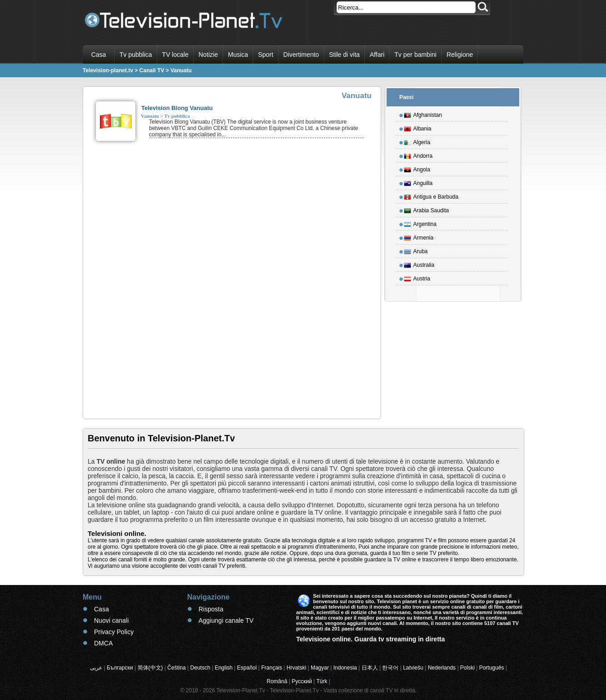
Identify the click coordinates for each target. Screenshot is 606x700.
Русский (302, 681)
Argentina (420, 223)
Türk (322, 681)
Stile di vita (344, 55)
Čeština (176, 668)
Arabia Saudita (427, 209)
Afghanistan (423, 114)
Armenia (419, 236)
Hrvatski (296, 668)
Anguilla (418, 182)
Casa (99, 55)
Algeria (417, 141)
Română (277, 681)
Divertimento (301, 55)
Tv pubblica (136, 55)
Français (272, 668)
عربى (96, 668)
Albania (418, 127)
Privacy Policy (114, 632)
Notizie (208, 55)
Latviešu (413, 668)
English (224, 668)
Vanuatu (150, 116)
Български (120, 668)
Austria (417, 277)
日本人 (370, 668)
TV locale (175, 55)
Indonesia (345, 668)
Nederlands (442, 668)
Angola (417, 168)
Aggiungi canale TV (226, 620)
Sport (266, 55)
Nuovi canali (111, 620)
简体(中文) (150, 668)
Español (247, 668)
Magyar (320, 668)
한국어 (390, 668)
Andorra (418, 155)
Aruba (416, 250)
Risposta (211, 609)
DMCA (103, 643)
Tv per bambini (415, 55)
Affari (377, 55)
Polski (467, 668)
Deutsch (200, 668)
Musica (238, 55)
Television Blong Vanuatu (177, 108)
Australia (419, 264)
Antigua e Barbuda (431, 195)
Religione (460, 55)
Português (492, 668)
